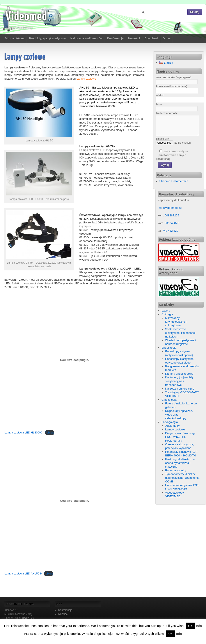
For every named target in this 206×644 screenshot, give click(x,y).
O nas (167, 38)
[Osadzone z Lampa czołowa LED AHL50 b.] (75, 501)
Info (199, 626)
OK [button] (190, 626)
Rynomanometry (176, 470)
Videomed (26, 17)
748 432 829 (170, 231)
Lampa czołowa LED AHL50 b (23, 574)
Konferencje (115, 38)
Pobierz (50, 433)
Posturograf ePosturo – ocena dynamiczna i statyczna (180, 463)
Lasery (166, 311)
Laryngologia (170, 422)
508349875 (172, 223)
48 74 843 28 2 (24, 618)
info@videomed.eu (170, 208)
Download (151, 38)
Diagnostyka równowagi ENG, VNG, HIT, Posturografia (180, 437)
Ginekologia (169, 400)
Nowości (134, 38)
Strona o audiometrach (174, 181)
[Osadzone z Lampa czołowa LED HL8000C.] (75, 360)
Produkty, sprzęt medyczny (47, 38)
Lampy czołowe (175, 429)
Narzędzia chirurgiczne (180, 389)
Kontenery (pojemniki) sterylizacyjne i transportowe (179, 381)
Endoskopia (169, 348)
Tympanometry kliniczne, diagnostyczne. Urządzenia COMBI (182, 478)
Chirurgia (167, 314)
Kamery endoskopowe (179, 374)
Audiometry (172, 426)
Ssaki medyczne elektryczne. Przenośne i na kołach (181, 333)
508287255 (172, 215)
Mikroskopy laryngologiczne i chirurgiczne (176, 322)
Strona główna (15, 38)
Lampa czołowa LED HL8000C (24, 433)
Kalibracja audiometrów (86, 38)
